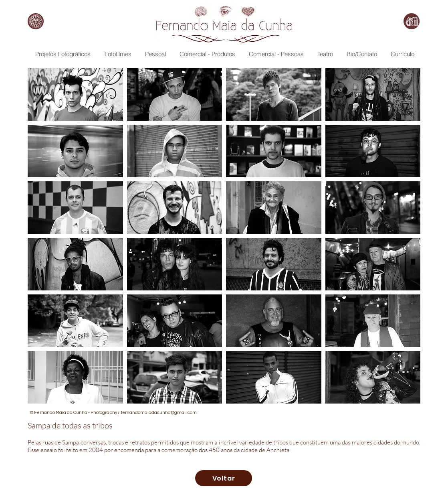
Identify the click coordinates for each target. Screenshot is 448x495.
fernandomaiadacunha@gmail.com (159, 413)
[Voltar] (224, 478)
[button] (75, 94)
